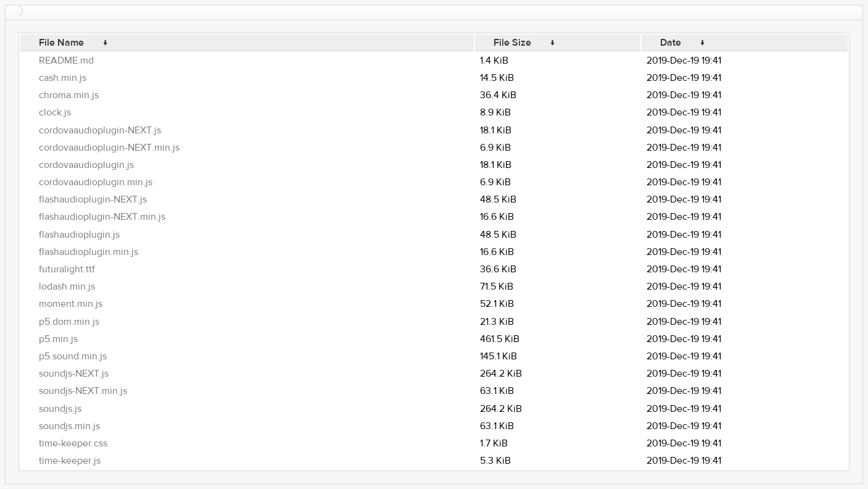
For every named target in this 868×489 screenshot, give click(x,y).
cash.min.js (63, 78)
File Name (61, 43)
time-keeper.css (73, 443)
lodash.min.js (67, 286)
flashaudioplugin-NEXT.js (93, 199)
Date (671, 43)
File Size (512, 43)
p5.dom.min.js (69, 322)
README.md (66, 61)
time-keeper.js (70, 461)
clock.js (55, 112)
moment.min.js (71, 304)
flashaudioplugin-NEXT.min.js (102, 217)
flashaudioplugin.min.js (89, 252)
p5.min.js (58, 339)
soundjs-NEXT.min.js (83, 391)
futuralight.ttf (67, 269)
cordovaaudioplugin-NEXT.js (100, 130)
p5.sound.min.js (73, 356)
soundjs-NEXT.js (74, 374)
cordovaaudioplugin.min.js (96, 182)
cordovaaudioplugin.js (86, 165)
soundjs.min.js (69, 426)
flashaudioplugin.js (79, 235)
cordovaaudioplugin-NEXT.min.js (109, 148)
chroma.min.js (69, 95)
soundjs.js (60, 409)
